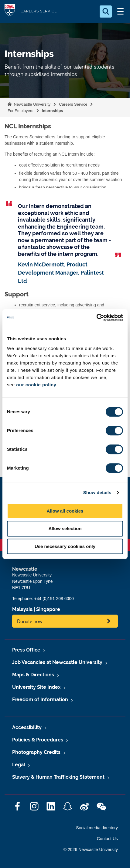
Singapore (48, 609)
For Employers (21, 111)
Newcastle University (32, 104)
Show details (97, 492)
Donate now (30, 621)
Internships (53, 111)
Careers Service (73, 104)
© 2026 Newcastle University (91, 850)
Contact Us (107, 839)
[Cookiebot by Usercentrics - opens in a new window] (96, 318)
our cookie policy (36, 385)
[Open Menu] (120, 12)
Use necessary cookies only (65, 546)
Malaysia (22, 609)
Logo (10, 11)
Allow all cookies (65, 511)
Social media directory (97, 828)
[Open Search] (106, 12)
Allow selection (65, 528)
